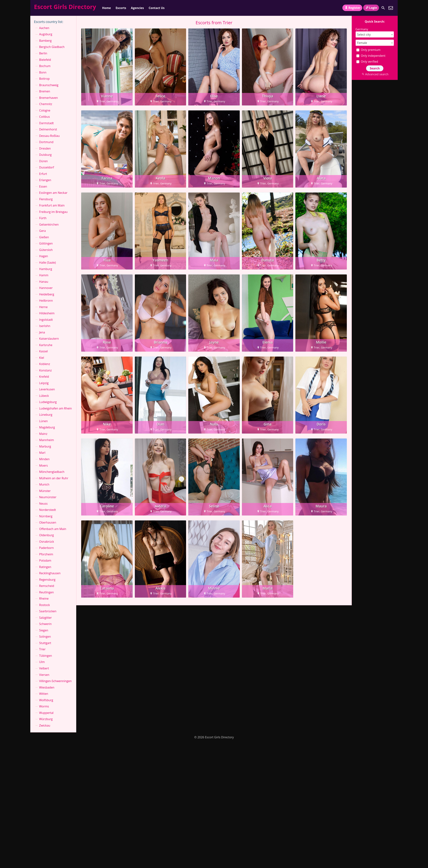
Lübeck (44, 396)
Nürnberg (46, 516)
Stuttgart (45, 643)
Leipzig (44, 383)
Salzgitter (45, 618)
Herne (43, 307)
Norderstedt (47, 510)
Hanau (44, 282)
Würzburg (46, 719)
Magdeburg (47, 427)
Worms (44, 706)
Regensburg (47, 580)
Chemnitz (46, 104)
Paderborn (46, 548)
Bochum (45, 66)
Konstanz (45, 370)
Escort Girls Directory (65, 7)
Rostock (45, 605)
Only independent (371, 56)
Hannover (46, 288)
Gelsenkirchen (49, 224)
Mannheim (47, 440)
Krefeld (44, 377)
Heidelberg (47, 294)
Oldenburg (46, 535)
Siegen (44, 630)
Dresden (45, 148)
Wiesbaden (47, 687)
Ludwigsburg (48, 402)
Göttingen (46, 243)
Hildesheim (47, 313)
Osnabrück (47, 542)
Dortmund (46, 142)
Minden (44, 459)
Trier (42, 649)
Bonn (43, 72)
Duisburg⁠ (45, 155)
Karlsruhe (46, 345)
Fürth (43, 218)
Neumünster (48, 497)
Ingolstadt (46, 320)
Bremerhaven (48, 98)
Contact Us (157, 8)
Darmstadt (46, 123)
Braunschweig (49, 85)
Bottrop (44, 79)
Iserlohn (45, 326)
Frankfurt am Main (52, 205)
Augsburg (46, 34)
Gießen (44, 237)
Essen (43, 186)
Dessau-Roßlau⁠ (49, 136)
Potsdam (45, 560)
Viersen (44, 675)
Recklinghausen (50, 573)
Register (352, 8)
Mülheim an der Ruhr (54, 478)
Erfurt (43, 174)
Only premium (368, 50)
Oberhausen (48, 522)
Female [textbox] (362, 43)
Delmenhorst (48, 129)
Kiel (42, 358)
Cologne (45, 110)
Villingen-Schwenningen (55, 681)
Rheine (44, 599)
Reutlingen (46, 592)
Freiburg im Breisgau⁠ (53, 212)
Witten (44, 694)
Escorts (121, 8)
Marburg (45, 446)
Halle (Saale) (47, 263)
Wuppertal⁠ (46, 713)
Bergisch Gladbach (52, 47)
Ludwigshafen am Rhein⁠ (55, 408)
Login (371, 8)
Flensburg (46, 199)
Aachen (44, 28)
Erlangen (45, 180)
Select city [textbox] (364, 35)
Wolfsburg (46, 700)
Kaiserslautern (49, 339)
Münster (45, 491)
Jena (42, 332)
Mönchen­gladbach (52, 472)
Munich (44, 484)
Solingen (45, 637)
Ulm (42, 662)
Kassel (43, 351)
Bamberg (45, 41)
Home (106, 8)
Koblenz (45, 364)
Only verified (367, 62)
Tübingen (46, 656)
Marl (42, 453)
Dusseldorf (47, 167)
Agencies (137, 8)
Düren (43, 161)
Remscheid (47, 586)
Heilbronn (46, 301)
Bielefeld (45, 60)
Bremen (45, 91)
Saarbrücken (48, 611)
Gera (42, 231)
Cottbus (44, 117)
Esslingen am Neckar (53, 193)
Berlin (43, 53)
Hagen (44, 256)
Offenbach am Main (53, 529)
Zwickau (45, 725)
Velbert (44, 668)
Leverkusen (47, 389)
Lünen (43, 421)
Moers (43, 466)
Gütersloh (46, 250)
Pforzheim (46, 554)
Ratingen (45, 567)
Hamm (44, 275)
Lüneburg (46, 415)
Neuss (43, 504)
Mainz (43, 434)
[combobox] (375, 34)
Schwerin (45, 624)
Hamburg (46, 269)
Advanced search (375, 74)
